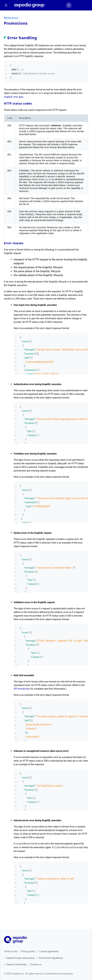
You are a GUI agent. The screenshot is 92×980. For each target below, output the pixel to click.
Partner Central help (16, 964)
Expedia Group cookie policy (20, 957)
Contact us (36, 964)
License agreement (49, 951)
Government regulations (51, 957)
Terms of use (11, 951)
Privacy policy (28, 951)
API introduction (22, 689)
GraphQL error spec (14, 97)
